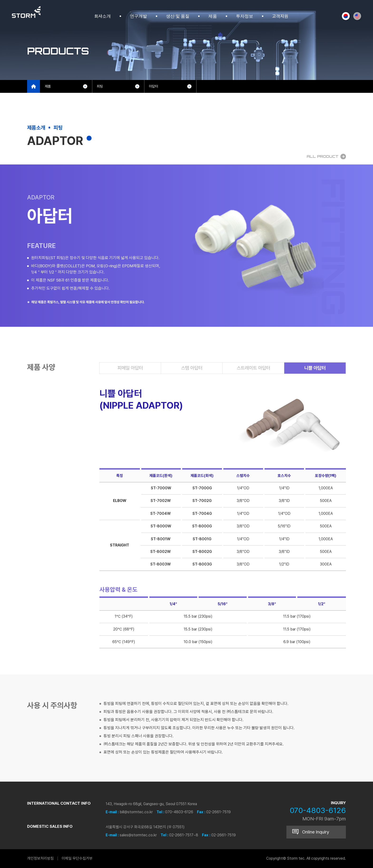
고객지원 (280, 16)
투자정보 (245, 16)
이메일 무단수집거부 (77, 858)
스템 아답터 (192, 368)
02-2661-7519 (218, 812)
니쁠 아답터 (315, 368)
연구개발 (138, 16)
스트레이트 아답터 (253, 368)
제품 (213, 16)
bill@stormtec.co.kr (136, 812)
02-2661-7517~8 (184, 835)
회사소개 (103, 16)
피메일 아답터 (130, 368)
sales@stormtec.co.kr (138, 835)
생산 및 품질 (178, 16)
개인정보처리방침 (40, 858)
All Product (326, 156)
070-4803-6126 (179, 812)
